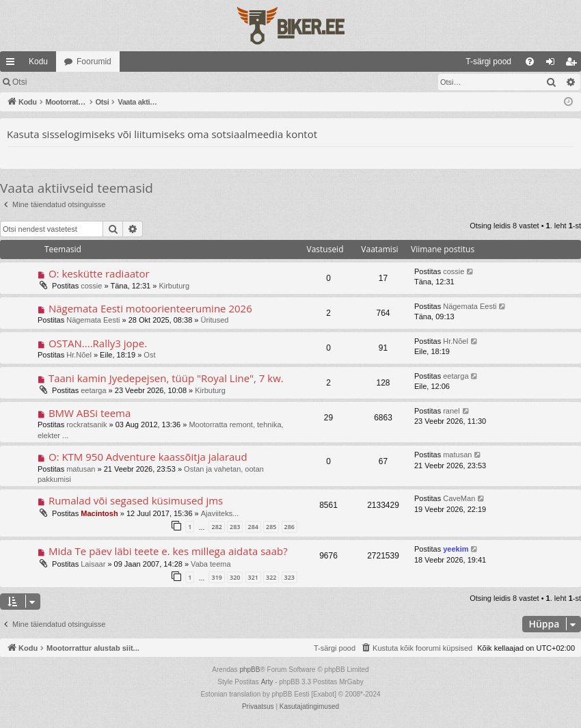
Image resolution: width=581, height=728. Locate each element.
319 (216, 577)
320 (235, 577)
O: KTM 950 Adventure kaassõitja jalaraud (148, 457)
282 (216, 527)
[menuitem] (377, 62)
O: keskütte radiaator (99, 273)
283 (235, 527)
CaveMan (459, 498)
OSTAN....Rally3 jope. (98, 343)
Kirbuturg (174, 286)
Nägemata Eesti (93, 320)
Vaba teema (211, 564)
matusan (81, 469)
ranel (451, 411)
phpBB (249, 670)
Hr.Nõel (79, 355)
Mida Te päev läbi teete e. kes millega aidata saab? (168, 551)
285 (271, 527)
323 (289, 577)
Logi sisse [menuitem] (553, 64)
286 (289, 527)
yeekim (456, 549)
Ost (149, 355)
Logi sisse (65, 82)
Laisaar (93, 564)
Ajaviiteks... (220, 513)
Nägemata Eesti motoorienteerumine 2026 (150, 308)
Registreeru (124, 82)
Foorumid (94, 62)
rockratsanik (86, 424)
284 (253, 527)
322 (271, 577)
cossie (91, 286)
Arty (267, 682)
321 (253, 577)
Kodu (38, 62)
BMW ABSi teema (90, 413)
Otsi (19, 82)
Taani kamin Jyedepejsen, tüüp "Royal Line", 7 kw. (166, 378)
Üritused (215, 320)
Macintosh (99, 513)
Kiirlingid (13, 64)
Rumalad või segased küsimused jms (136, 500)
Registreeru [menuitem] (574, 64)
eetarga (93, 390)
